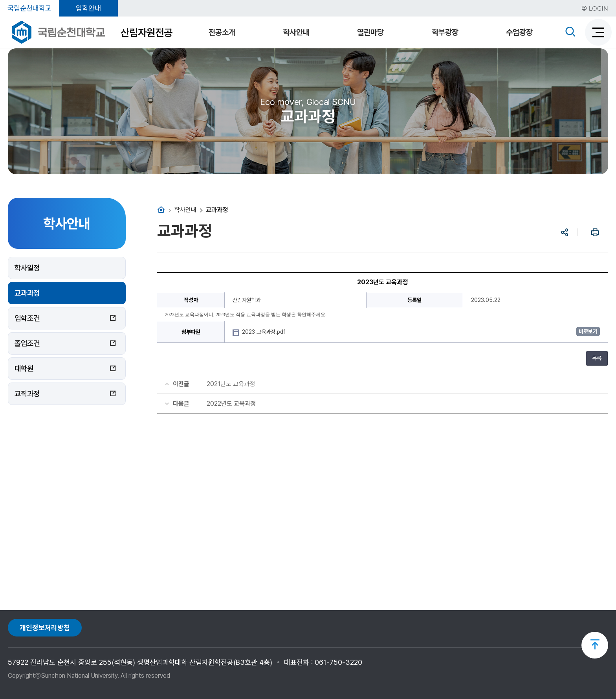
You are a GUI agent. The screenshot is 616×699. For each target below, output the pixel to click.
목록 (597, 358)
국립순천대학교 (29, 8)
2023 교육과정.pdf (264, 332)
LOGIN (595, 8)
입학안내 (88, 8)
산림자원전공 (147, 32)
